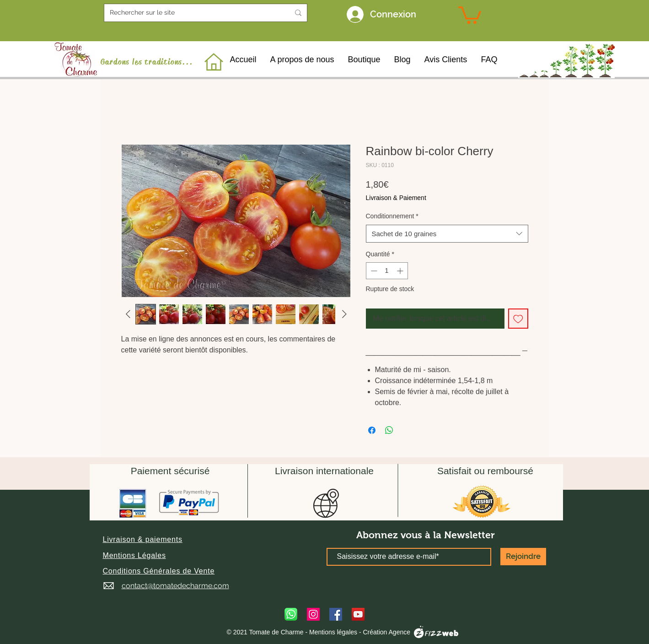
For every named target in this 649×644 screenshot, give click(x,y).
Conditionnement (392, 216)
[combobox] (447, 234)
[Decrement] (373, 271)
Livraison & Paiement (396, 198)
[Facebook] (336, 614)
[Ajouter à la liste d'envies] (518, 319)
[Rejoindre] (523, 557)
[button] (143, 539)
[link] (470, 14)
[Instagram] (313, 614)
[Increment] (401, 271)
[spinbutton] (387, 271)
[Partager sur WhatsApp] (389, 430)
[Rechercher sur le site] (193, 13)
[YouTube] (358, 614)
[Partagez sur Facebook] (372, 430)
